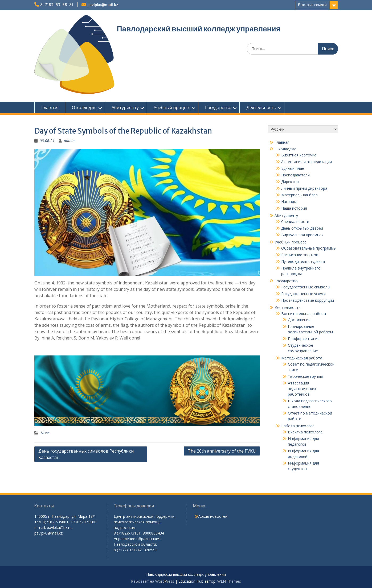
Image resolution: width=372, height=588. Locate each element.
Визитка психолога (305, 432)
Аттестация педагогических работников (302, 389)
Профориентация (304, 339)
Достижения (299, 320)
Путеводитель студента (303, 261)
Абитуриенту (125, 107)
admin (69, 141)
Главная (50, 107)
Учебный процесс (172, 107)
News (45, 433)
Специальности (295, 221)
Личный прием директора (304, 188)
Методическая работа (302, 358)
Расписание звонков (300, 255)
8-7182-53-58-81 (57, 5)
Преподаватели (295, 175)
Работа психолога (298, 426)
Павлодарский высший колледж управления (199, 29)
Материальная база (299, 195)
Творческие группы (305, 376)
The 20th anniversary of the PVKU (222, 451)
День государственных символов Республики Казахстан (86, 454)
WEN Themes (229, 581)
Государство (218, 107)
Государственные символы (306, 287)
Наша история (294, 208)
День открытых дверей (302, 228)
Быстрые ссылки (312, 5)
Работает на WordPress (153, 581)
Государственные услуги (303, 294)
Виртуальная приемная (302, 235)
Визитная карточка (299, 155)
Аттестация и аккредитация (306, 162)
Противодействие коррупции (308, 300)
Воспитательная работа (304, 314)
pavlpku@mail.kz (103, 5)
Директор (290, 182)
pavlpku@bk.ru (59, 527)
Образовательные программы (309, 248)
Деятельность (261, 107)
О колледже (84, 107)
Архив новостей (213, 516)
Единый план (293, 168)
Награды (289, 202)
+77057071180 (83, 522)
